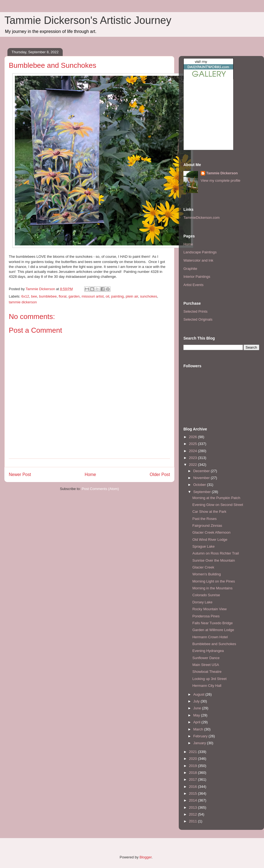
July (197, 701)
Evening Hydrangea (208, 651)
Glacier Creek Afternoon (211, 532)
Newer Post (20, 474)
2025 (193, 444)
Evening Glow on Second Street (218, 505)
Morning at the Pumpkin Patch (216, 498)
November (202, 478)
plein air (132, 296)
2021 (193, 752)
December (202, 471)
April (197, 722)
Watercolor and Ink (198, 260)
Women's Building (206, 574)
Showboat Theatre (207, 672)
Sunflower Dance (206, 658)
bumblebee (48, 296)
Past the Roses (204, 519)
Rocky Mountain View (209, 609)
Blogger (145, 857)
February (201, 736)
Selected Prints (195, 311)
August (199, 694)
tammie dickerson (23, 302)
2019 (193, 766)
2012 (193, 814)
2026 (193, 437)
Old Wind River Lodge (210, 540)
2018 (193, 773)
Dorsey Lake (202, 602)
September (203, 492)
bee (34, 296)
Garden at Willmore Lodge (213, 630)
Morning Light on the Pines (214, 581)
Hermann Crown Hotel (210, 637)
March (199, 729)
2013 (193, 807)
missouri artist (93, 296)
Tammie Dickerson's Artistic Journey (88, 20)
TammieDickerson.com (201, 218)
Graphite (190, 269)
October (200, 485)
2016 (193, 787)
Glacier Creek (203, 567)
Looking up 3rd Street (209, 679)
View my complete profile (221, 180)
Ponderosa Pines (206, 616)
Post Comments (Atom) (100, 489)
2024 (193, 451)
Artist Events (193, 285)
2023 (193, 458)
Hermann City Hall (207, 686)
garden (74, 296)
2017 (193, 779)
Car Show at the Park (209, 512)
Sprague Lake (203, 546)
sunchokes (148, 296)
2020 (193, 759)
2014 (193, 800)
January (200, 743)
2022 (193, 465)
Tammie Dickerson (222, 173)
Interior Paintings (197, 277)
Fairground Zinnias (207, 526)
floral (62, 296)
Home (90, 474)
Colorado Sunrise (206, 595)
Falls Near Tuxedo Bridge (212, 623)
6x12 (25, 296)
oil (107, 296)
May (197, 715)
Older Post (160, 474)
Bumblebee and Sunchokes (214, 644)
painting (117, 296)
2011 (193, 821)
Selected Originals (198, 319)
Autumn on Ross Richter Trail (215, 553)
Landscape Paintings (200, 252)
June (198, 708)
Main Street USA (206, 665)
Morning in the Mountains (212, 588)
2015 (193, 793)
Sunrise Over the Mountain (214, 560)
